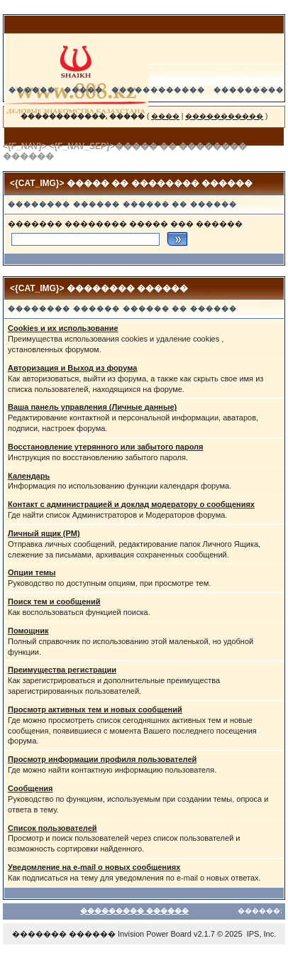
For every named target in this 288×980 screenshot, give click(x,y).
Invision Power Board (155, 934)
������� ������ (64, 934)
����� (83, 90)
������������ (158, 90)
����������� (224, 116)
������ (32, 90)
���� (165, 116)
